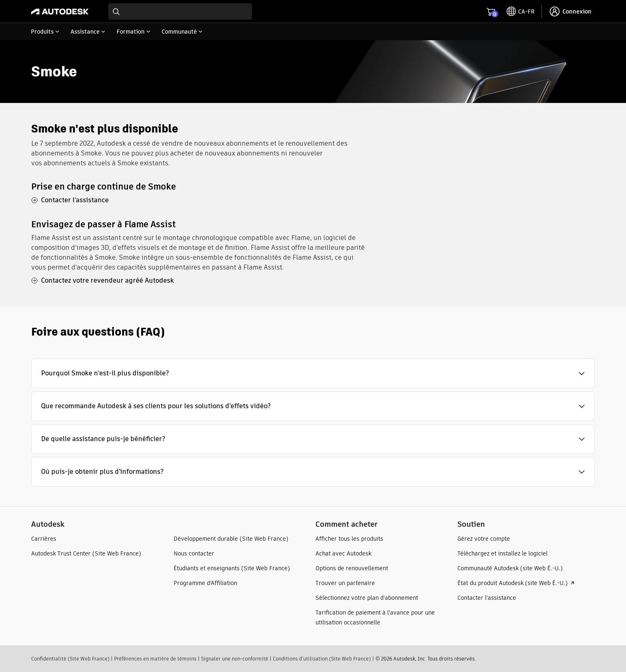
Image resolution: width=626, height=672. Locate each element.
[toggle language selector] (521, 11)
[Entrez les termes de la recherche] (180, 11)
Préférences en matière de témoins (155, 659)
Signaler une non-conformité (235, 659)
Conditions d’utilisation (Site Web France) (322, 659)
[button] (313, 373)
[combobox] (180, 11)
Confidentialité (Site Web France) (70, 659)
